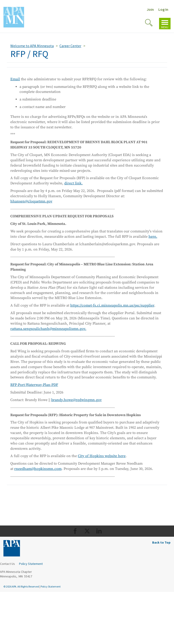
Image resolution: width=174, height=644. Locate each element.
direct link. (73, 183)
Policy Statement (31, 564)
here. (153, 237)
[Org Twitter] (87, 531)
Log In (163, 9)
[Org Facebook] (75, 531)
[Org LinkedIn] (99, 531)
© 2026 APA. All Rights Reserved (21, 586)
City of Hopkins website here (102, 456)
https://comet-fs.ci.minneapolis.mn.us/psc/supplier (112, 305)
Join (150, 9)
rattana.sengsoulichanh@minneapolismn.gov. (48, 329)
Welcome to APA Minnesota (32, 46)
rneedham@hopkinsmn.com (38, 469)
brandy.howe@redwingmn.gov (76, 400)
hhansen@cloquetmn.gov (31, 201)
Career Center (70, 46)
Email (15, 79)
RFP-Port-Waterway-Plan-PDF (34, 385)
